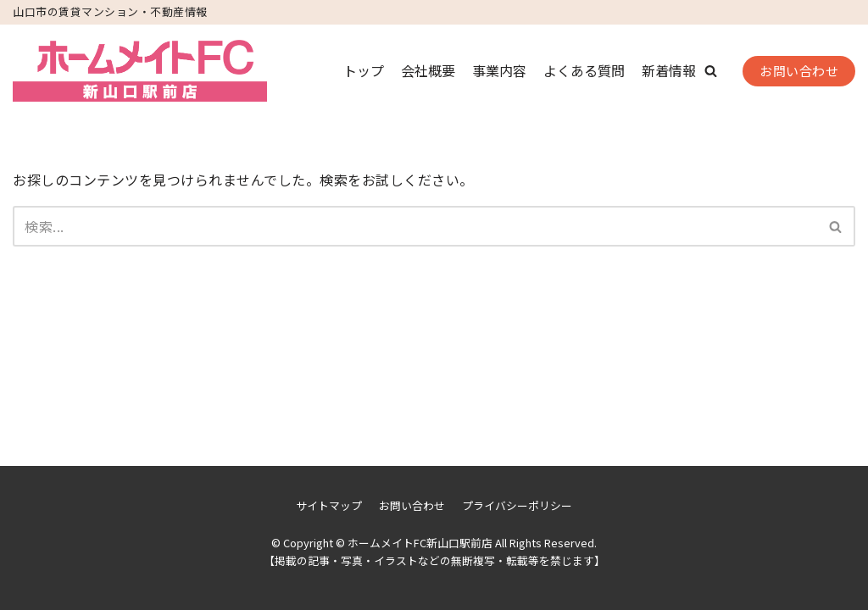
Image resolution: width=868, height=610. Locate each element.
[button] (711, 71)
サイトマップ (329, 505)
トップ (364, 70)
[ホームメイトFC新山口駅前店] (140, 71)
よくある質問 (584, 70)
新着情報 (669, 70)
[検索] (415, 226)
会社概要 (428, 70)
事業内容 (499, 70)
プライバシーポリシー (517, 505)
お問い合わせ (799, 71)
